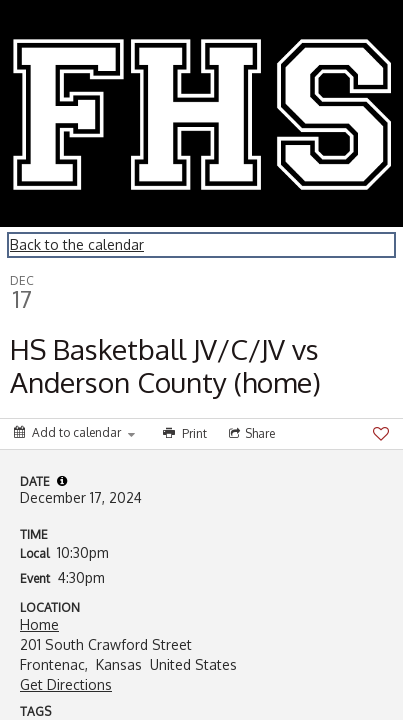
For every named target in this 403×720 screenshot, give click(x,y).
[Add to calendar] (74, 432)
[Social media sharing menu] (250, 434)
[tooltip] (62, 481)
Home (39, 624)
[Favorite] (381, 434)
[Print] (183, 434)
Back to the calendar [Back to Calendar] (77, 244)
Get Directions (66, 684)
